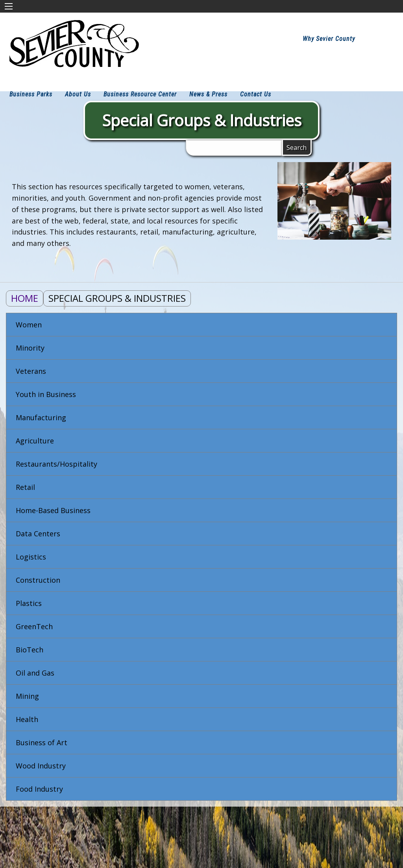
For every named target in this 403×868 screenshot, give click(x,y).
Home (25, 298)
